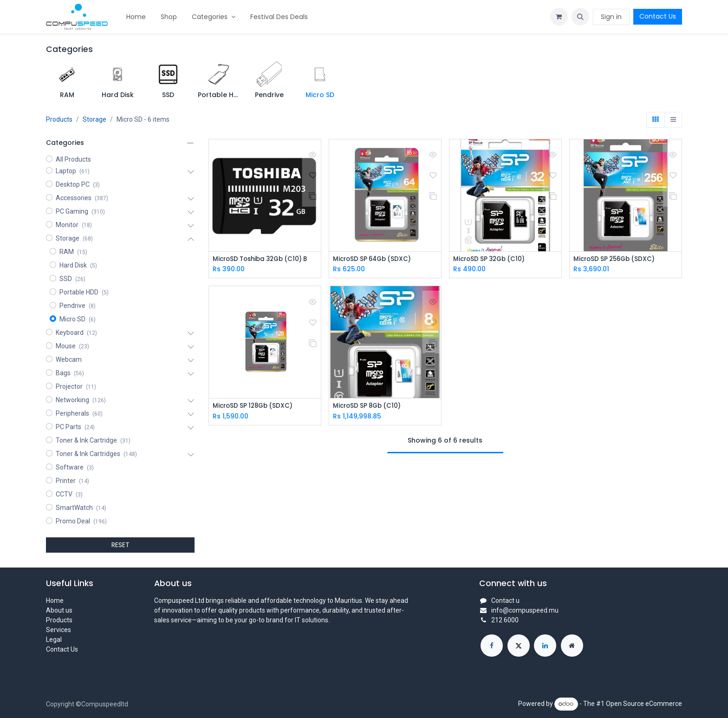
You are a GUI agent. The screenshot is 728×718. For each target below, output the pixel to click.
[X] (519, 646)
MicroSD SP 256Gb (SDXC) (617, 259)
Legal (54, 640)
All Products (73, 159)
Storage (94, 119)
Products (59, 119)
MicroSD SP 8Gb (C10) (369, 407)
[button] (580, 17)
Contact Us (658, 16)
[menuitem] (136, 17)
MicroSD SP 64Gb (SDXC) (374, 259)
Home (55, 601)
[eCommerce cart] (559, 17)
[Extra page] (572, 646)
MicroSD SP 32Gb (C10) (491, 259)
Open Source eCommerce (644, 704)
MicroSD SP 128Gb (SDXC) (255, 407)
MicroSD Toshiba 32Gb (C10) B (264, 259)
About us (59, 610)
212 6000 (505, 620)
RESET (120, 545)
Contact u (505, 601)
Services (58, 630)
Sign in (611, 17)
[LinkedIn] (545, 646)
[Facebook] (492, 646)
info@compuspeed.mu (525, 610)
